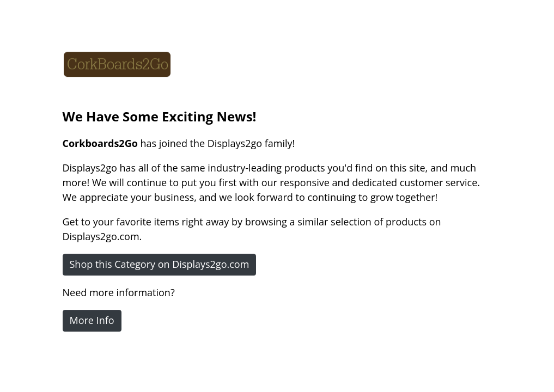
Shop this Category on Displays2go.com (160, 264)
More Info (92, 320)
